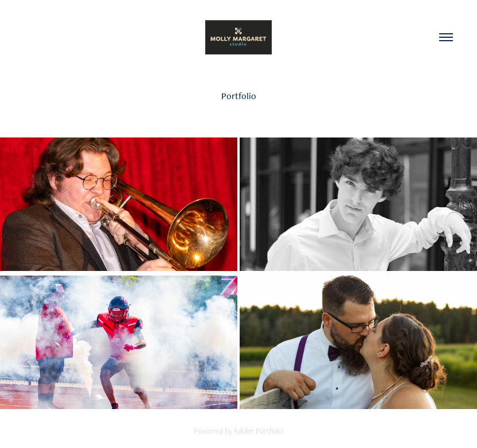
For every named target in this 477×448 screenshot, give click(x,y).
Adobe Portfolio (258, 431)
